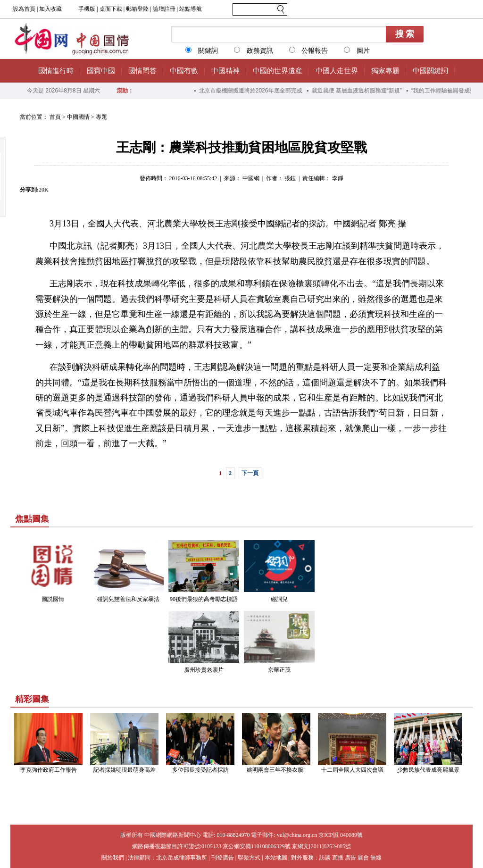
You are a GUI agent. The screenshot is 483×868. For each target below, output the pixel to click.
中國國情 (78, 117)
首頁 (55, 117)
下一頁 (250, 473)
